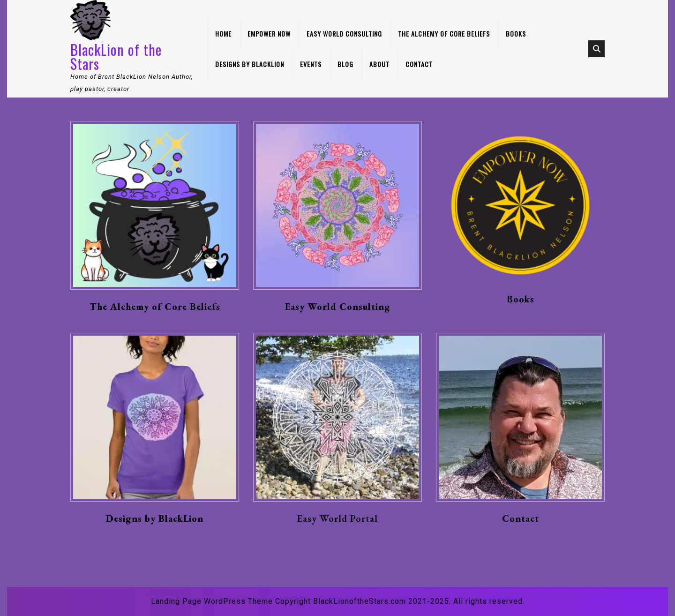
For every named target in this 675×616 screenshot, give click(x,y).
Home (223, 34)
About (379, 64)
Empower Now (269, 34)
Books (516, 34)
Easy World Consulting (344, 34)
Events (311, 64)
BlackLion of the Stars (116, 56)
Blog (345, 64)
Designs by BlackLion (250, 64)
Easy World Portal (337, 518)
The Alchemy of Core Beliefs (444, 34)
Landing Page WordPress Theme (212, 601)
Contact (419, 64)
